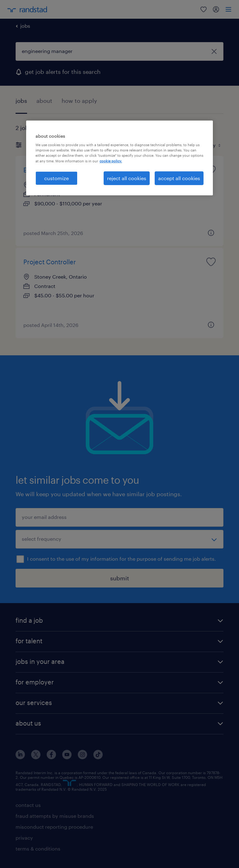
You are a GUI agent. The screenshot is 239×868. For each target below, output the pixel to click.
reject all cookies (127, 178)
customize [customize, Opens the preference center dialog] (56, 178)
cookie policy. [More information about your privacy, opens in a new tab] (111, 161)
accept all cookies (179, 178)
